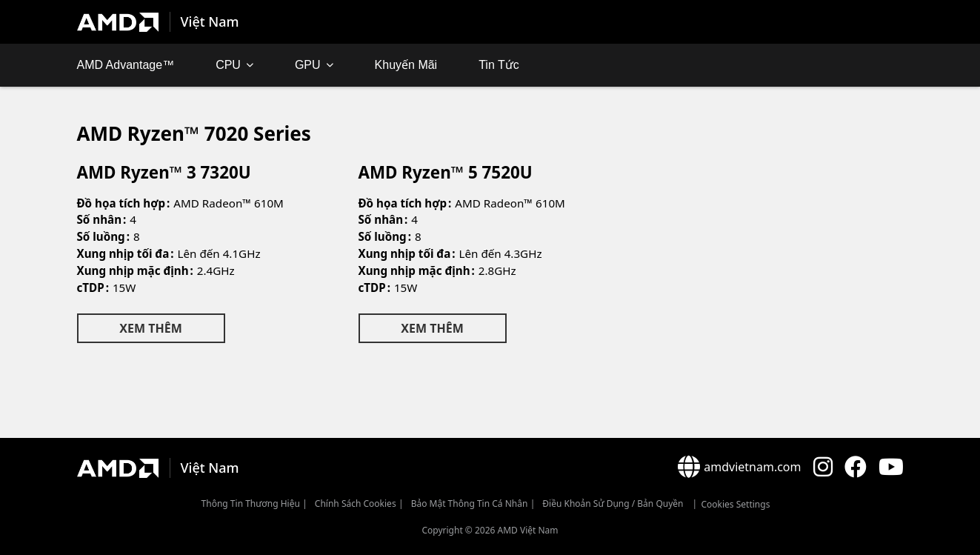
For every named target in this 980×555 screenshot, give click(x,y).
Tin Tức (499, 65)
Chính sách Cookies (356, 504)
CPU (228, 65)
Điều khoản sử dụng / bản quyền (613, 504)
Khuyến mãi (406, 65)
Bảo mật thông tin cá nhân (470, 504)
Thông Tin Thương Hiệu (251, 504)
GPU (308, 65)
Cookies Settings (735, 504)
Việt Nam (210, 21)
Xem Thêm (150, 328)
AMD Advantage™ (126, 65)
